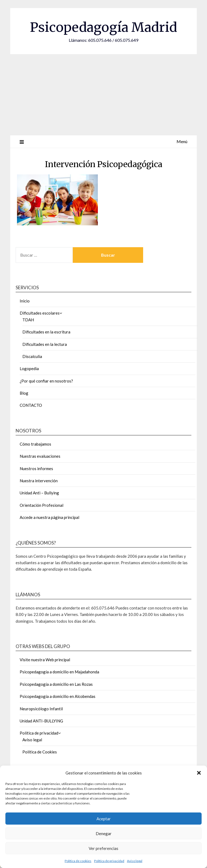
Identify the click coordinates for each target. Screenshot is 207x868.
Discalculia (32, 356)
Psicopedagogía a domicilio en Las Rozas (56, 684)
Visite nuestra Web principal (45, 660)
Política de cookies (78, 861)
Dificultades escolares (40, 313)
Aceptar (104, 819)
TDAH (28, 320)
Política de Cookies (40, 752)
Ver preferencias (103, 848)
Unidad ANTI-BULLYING (41, 721)
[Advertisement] (103, 95)
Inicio (25, 301)
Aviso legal (135, 861)
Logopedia (29, 368)
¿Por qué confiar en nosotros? (46, 381)
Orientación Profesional (42, 505)
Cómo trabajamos (35, 444)
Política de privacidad (109, 861)
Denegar (104, 833)
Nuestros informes (36, 469)
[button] (199, 773)
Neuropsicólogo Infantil (41, 709)
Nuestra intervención (39, 481)
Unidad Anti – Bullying (39, 493)
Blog (24, 393)
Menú (182, 141)
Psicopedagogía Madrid (103, 27)
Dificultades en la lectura (45, 344)
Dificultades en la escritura (46, 332)
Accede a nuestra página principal (49, 517)
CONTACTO (31, 405)
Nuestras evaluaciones (40, 456)
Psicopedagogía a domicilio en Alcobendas (58, 696)
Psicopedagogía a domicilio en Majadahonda (59, 672)
